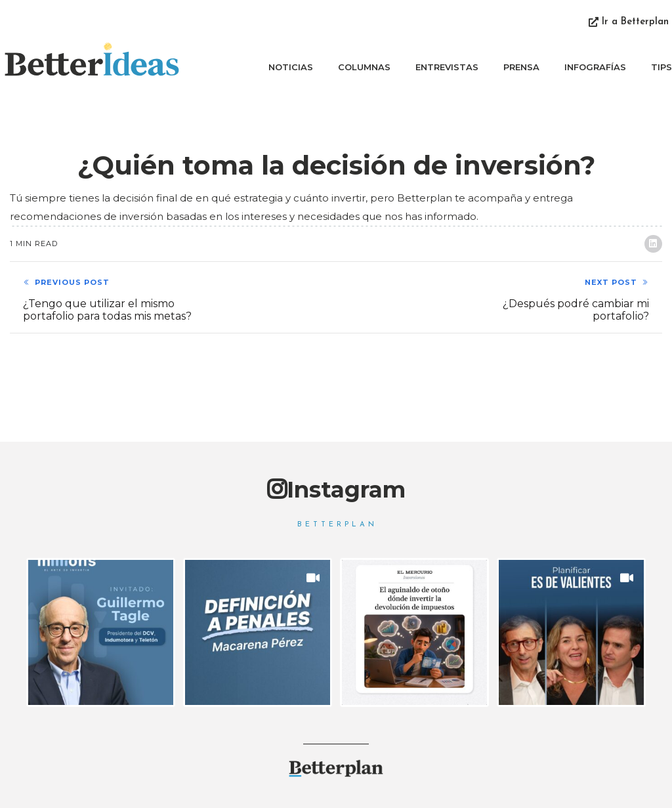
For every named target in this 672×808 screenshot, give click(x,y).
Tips (661, 67)
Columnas (364, 67)
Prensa (521, 67)
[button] (629, 23)
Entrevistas (447, 67)
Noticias (291, 67)
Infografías (595, 67)
